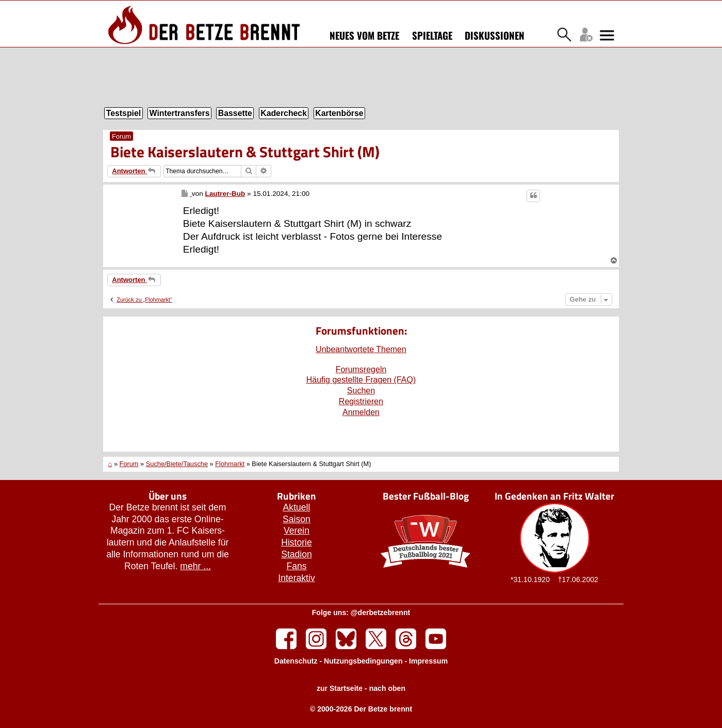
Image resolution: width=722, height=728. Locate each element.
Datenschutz (296, 661)
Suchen (361, 391)
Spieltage (432, 35)
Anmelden (361, 412)
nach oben (387, 688)
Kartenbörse (339, 113)
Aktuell (297, 507)
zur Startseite (340, 688)
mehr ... (195, 566)
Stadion (297, 554)
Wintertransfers (180, 113)
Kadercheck (284, 113)
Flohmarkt (230, 464)
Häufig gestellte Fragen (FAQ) (361, 380)
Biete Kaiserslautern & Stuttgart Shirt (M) (245, 152)
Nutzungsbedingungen (363, 661)
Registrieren (361, 401)
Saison (297, 519)
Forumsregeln (361, 369)
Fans (296, 566)
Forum (121, 136)
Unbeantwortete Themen (361, 349)
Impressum (428, 661)
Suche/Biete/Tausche (177, 464)
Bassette (235, 113)
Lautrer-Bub (225, 194)
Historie (297, 542)
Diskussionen (495, 35)
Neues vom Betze (364, 35)
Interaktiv (296, 578)
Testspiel (124, 113)
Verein (297, 531)
